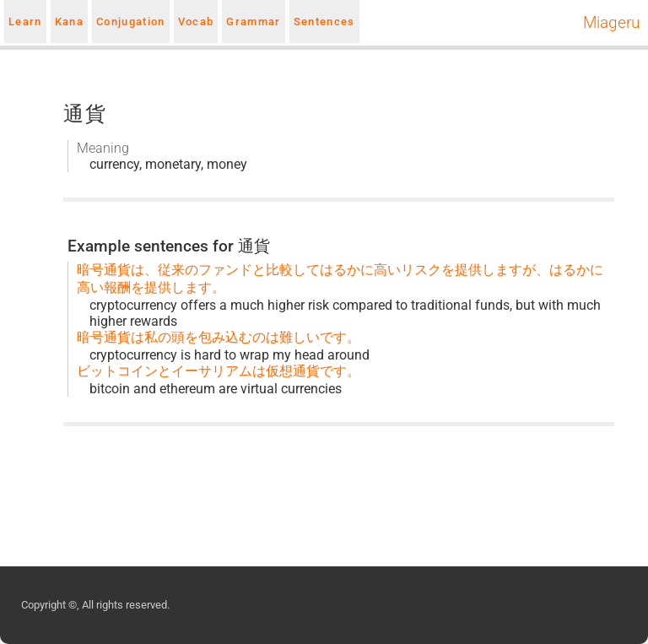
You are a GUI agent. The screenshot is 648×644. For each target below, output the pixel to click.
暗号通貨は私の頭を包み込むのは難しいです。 (219, 337)
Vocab (196, 22)
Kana (69, 22)
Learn (25, 22)
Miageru (611, 23)
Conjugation (131, 22)
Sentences (324, 22)
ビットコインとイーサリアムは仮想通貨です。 (219, 371)
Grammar (253, 22)
